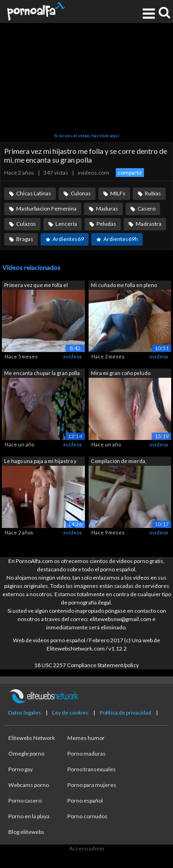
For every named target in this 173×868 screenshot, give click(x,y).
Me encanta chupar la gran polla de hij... (42, 374)
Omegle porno (26, 754)
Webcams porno (29, 785)
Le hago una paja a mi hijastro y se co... (40, 462)
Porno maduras (86, 754)
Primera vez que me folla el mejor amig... (36, 286)
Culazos (26, 224)
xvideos (73, 356)
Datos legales (25, 713)
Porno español (85, 801)
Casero (146, 208)
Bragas (25, 239)
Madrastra (149, 224)
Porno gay (21, 769)
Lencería (66, 224)
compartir (130, 173)
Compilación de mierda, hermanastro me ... (119, 462)
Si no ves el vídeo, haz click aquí (86, 135)
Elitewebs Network (32, 738)
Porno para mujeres (92, 785)
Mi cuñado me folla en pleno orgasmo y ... (124, 286)
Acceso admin (87, 848)
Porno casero (25, 801)
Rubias (153, 193)
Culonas (81, 193)
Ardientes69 (68, 239)
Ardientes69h (121, 239)
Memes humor (86, 738)
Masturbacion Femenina (46, 208)
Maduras (107, 208)
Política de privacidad (125, 713)
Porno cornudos (87, 816)
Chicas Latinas (34, 193)
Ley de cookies (70, 713)
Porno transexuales (92, 769)
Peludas (106, 224)
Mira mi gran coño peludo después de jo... (121, 374)
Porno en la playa (29, 816)
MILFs (118, 193)
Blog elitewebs (26, 832)
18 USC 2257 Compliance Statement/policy (86, 665)
